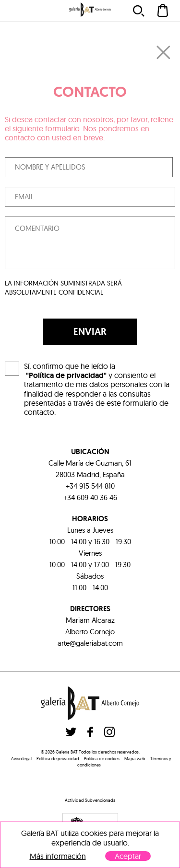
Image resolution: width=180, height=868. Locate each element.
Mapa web (135, 759)
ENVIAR (90, 331)
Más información (58, 856)
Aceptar (128, 856)
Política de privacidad (58, 759)
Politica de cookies (102, 759)
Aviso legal (21, 759)
